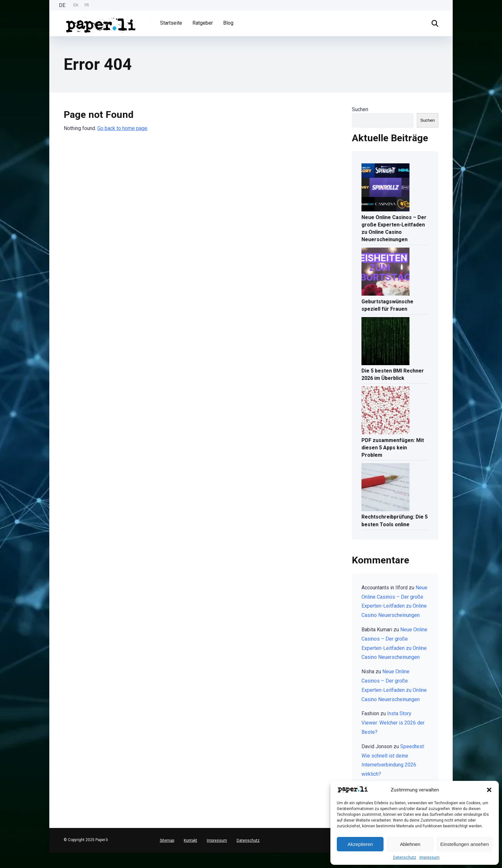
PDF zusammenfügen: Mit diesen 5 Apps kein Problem (393, 448)
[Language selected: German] (76, 5)
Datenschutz (405, 857)
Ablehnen (410, 844)
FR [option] (87, 5)
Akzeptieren (360, 844)
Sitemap (167, 840)
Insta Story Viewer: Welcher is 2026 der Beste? (393, 723)
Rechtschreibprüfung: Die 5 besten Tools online (395, 520)
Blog (228, 23)
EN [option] (76, 5)
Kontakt (190, 840)
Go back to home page (122, 128)
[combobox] (3, 855)
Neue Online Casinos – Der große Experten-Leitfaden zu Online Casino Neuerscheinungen (394, 229)
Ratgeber (203, 23)
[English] (3, 860)
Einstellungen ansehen (465, 844)
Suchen (360, 109)
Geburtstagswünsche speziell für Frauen (387, 305)
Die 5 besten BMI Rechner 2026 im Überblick (393, 374)
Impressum (429, 857)
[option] (76, 5)
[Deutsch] (3, 855)
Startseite (171, 23)
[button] (489, 790)
